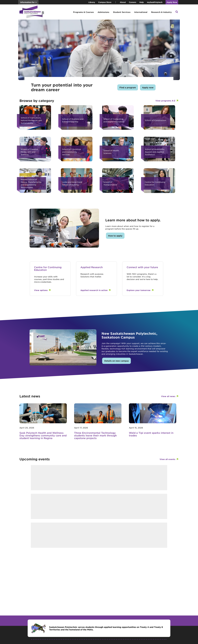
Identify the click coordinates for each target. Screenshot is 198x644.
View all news (168, 396)
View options (41, 290)
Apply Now (172, 2)
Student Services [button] (122, 12)
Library (92, 2)
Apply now (148, 87)
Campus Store (105, 2)
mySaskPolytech (155, 2)
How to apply (115, 236)
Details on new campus (116, 361)
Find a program (128, 87)
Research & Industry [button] (161, 12)
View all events (167, 459)
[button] (177, 12)
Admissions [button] (103, 12)
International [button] (141, 12)
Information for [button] (27, 2)
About (123, 2)
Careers (133, 2)
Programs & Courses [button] (83, 12)
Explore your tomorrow (139, 290)
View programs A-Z (165, 101)
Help (142, 2)
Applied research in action (94, 290)
